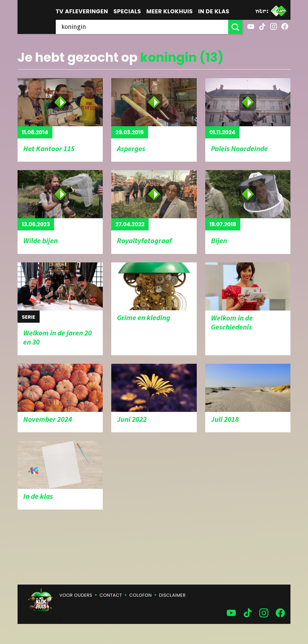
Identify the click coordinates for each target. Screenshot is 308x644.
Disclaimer (172, 595)
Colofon (141, 595)
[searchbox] (142, 27)
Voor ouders (76, 595)
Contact (111, 595)
